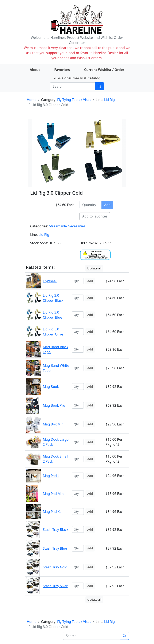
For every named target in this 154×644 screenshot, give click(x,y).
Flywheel (50, 281)
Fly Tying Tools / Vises (74, 100)
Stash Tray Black (56, 530)
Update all (94, 268)
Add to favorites (95, 216)
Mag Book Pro (54, 405)
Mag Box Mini (54, 424)
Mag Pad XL (52, 512)
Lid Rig (109, 100)
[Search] (73, 86)
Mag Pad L (51, 476)
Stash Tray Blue (55, 548)
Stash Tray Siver (55, 586)
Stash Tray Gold (55, 567)
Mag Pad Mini (54, 494)
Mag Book (51, 387)
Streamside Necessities (67, 226)
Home (32, 100)
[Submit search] (100, 86)
